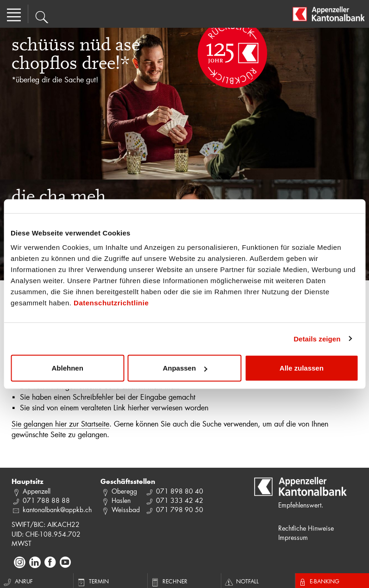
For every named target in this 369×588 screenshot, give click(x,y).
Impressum (293, 537)
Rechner (169, 581)
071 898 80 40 (180, 491)
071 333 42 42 (180, 500)
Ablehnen (68, 368)
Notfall (241, 581)
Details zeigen (317, 338)
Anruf (18, 581)
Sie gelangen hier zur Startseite (60, 424)
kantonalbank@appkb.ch (57, 510)
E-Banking (319, 581)
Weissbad (126, 510)
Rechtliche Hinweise (306, 528)
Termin (92, 581)
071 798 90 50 (180, 510)
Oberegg (124, 491)
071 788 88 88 (46, 500)
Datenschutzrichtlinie (111, 303)
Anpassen (185, 368)
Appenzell (37, 491)
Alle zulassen (302, 368)
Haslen (121, 500)
